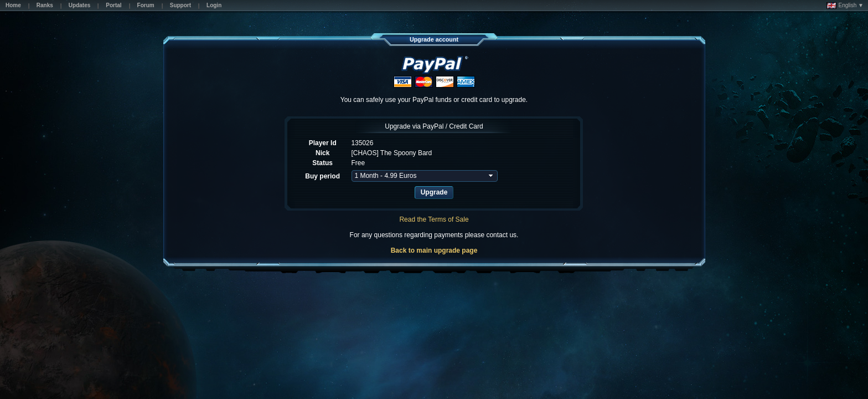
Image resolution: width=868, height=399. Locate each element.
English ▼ (845, 6)
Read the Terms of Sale (434, 219)
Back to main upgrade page (434, 250)
